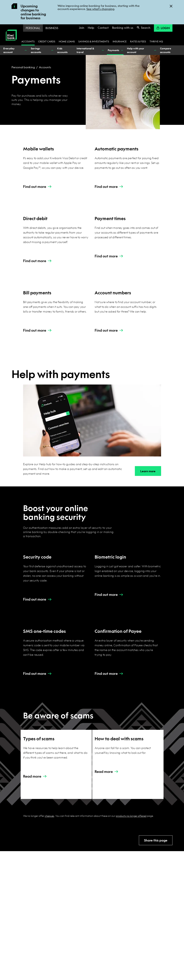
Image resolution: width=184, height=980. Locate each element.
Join (82, 28)
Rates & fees (138, 41)
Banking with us (123, 28)
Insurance (120, 41)
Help (91, 28)
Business (52, 28)
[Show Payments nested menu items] (122, 50)
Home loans (67, 41)
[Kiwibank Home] (11, 43)
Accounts (28, 41)
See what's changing (100, 9)
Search (144, 28)
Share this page (156, 840)
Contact (103, 28)
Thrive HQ (156, 41)
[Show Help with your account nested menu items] (155, 50)
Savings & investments (94, 41)
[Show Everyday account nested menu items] (26, 50)
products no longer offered (131, 816)
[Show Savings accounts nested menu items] (52, 50)
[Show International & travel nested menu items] (102, 50)
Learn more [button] (148, 471)
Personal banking (23, 67)
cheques (49, 816)
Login (163, 28)
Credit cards (47, 41)
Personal (33, 28)
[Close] (171, 6)
